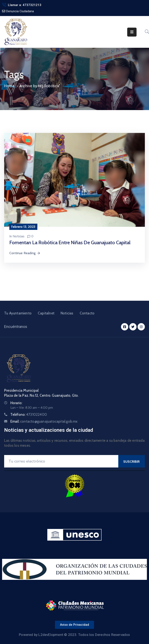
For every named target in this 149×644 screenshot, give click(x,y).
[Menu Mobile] (132, 32)
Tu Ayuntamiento (18, 313)
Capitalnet (46, 313)
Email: (44, 421)
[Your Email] (61, 461)
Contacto (87, 313)
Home (9, 86)
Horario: (16, 403)
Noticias (19, 236)
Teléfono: (29, 415)
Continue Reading (25, 253)
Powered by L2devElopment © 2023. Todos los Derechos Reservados (74, 635)
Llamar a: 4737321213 (25, 5)
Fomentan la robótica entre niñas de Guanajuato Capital (70, 242)
